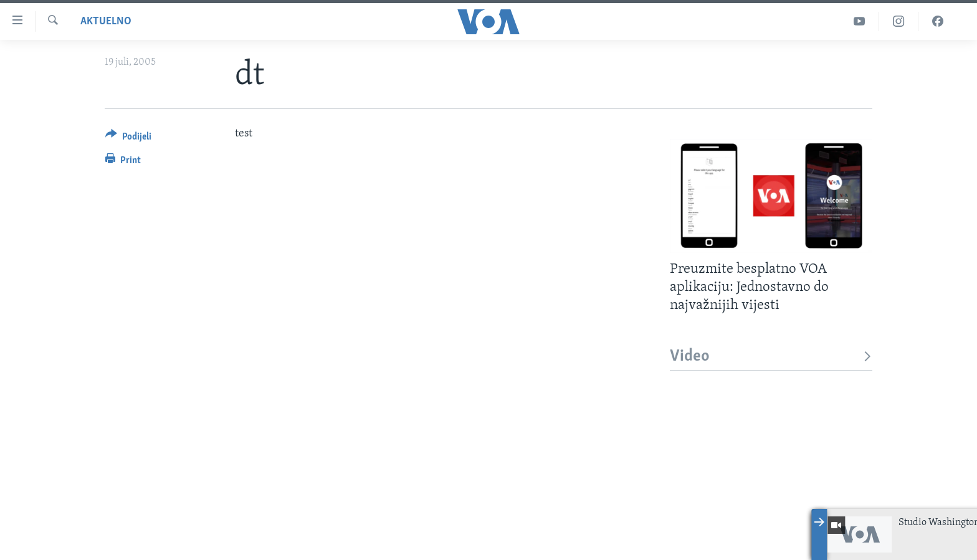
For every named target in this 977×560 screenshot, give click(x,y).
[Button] (128, 139)
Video (771, 357)
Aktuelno (106, 21)
